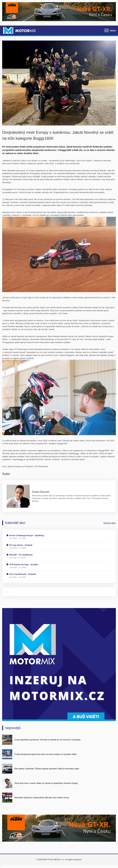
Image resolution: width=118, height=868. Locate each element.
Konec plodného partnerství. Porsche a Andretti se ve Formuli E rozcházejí (48, 740)
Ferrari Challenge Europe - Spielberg (27, 535)
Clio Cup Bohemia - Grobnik (23, 574)
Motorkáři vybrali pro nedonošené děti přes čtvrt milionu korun (42, 798)
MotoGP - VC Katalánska (21, 555)
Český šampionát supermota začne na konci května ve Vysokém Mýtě (46, 754)
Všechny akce (110, 523)
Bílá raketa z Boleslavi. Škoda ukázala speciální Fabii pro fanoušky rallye (47, 769)
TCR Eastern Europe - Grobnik (24, 565)
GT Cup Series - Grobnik (21, 545)
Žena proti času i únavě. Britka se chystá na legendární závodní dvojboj (46, 783)
